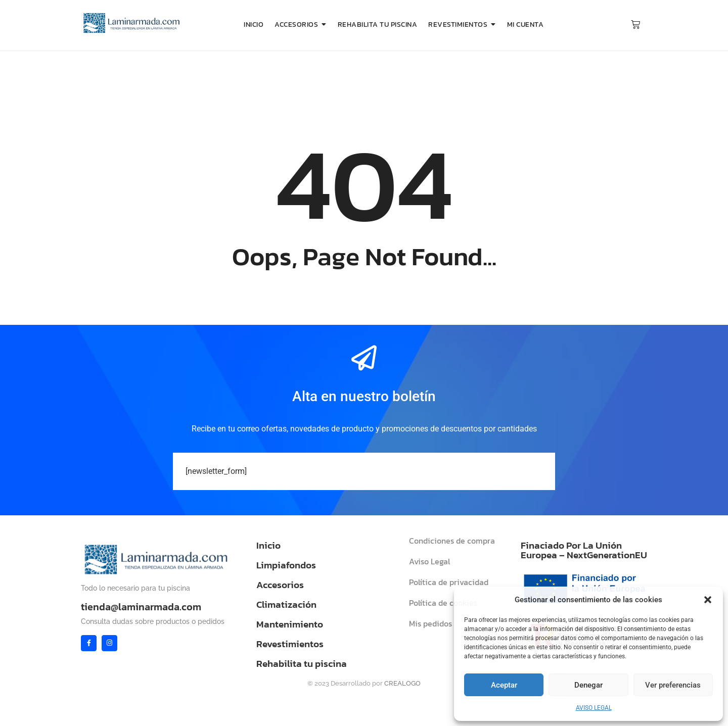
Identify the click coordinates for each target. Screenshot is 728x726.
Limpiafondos (286, 565)
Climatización (286, 604)
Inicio (268, 545)
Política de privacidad (449, 582)
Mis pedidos (430, 623)
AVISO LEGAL (594, 708)
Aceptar (504, 685)
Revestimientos (290, 644)
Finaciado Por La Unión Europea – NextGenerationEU (584, 550)
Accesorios (280, 585)
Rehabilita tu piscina (302, 664)
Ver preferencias (673, 685)
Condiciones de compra (452, 541)
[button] (708, 600)
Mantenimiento (290, 624)
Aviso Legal (429, 561)
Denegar (588, 685)
